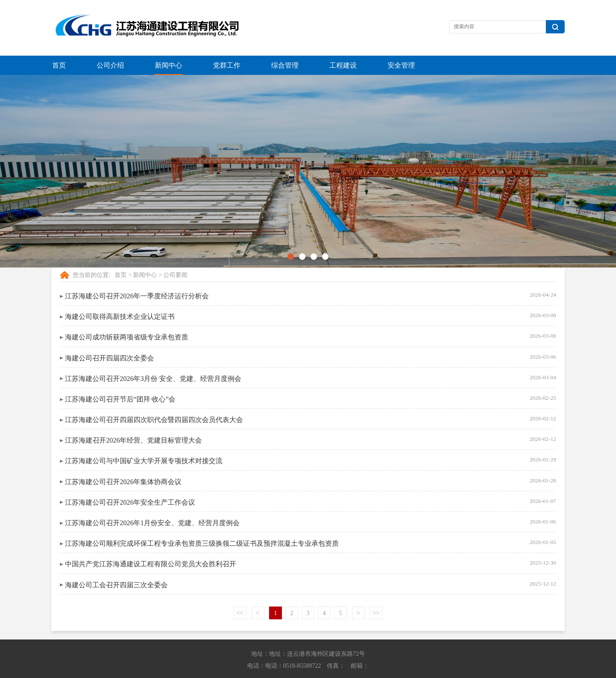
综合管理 (285, 65)
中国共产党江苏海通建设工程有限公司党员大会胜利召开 (151, 545)
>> (376, 594)
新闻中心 (169, 65)
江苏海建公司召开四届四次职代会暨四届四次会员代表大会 (154, 400)
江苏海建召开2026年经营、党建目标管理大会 (133, 421)
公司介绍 (110, 65)
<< (240, 594)
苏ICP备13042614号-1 (430, 670)
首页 (59, 65)
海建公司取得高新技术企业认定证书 (120, 297)
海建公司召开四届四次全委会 (110, 339)
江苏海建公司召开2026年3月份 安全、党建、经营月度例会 (153, 359)
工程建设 (343, 65)
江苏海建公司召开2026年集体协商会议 (123, 462)
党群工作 (227, 65)
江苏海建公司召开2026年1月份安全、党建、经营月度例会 (152, 504)
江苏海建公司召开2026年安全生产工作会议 (130, 483)
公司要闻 (175, 256)
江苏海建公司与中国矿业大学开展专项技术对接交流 (144, 442)
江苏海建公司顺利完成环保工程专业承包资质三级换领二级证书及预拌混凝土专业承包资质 (202, 524)
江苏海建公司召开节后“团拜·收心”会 (120, 380)
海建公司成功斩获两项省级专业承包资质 (127, 318)
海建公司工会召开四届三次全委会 (116, 566)
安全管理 (401, 65)
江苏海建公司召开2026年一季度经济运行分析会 (137, 277)
